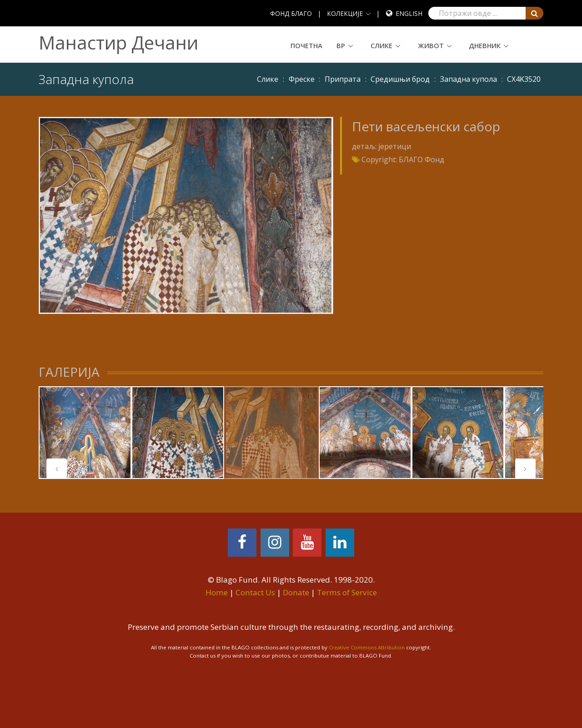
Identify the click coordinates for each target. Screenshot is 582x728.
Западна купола (469, 79)
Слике (381, 45)
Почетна (306, 45)
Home (217, 592)
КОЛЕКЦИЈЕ (345, 13)
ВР (341, 45)
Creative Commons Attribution (367, 647)
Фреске (302, 79)
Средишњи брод (400, 79)
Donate (296, 592)
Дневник (485, 45)
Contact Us (255, 592)
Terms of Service (347, 592)
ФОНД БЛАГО (291, 13)
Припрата (343, 79)
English (409, 13)
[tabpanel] (85, 433)
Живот (431, 45)
